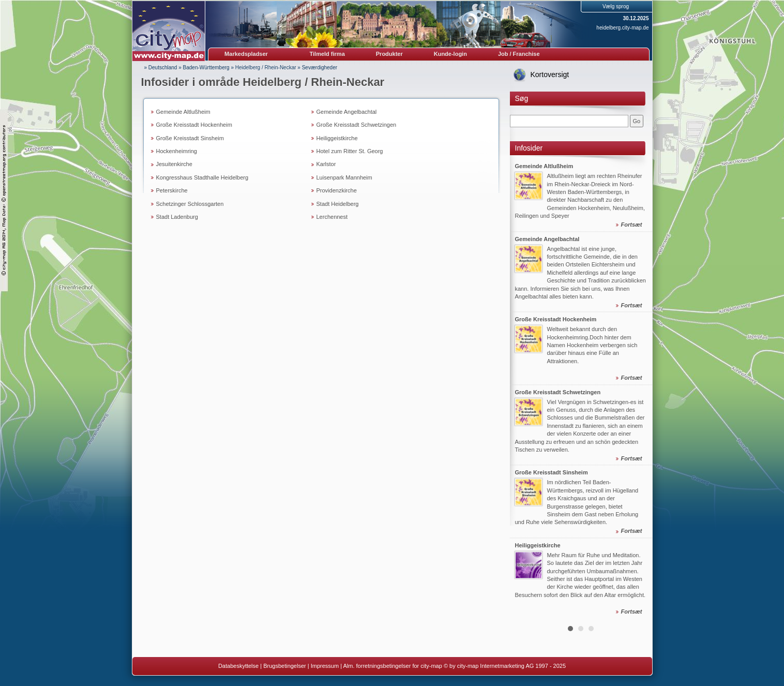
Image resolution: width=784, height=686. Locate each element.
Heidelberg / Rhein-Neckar (266, 68)
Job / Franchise (519, 54)
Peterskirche (172, 190)
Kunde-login (450, 54)
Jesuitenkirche (174, 164)
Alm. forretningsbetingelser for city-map (392, 666)
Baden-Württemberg (206, 68)
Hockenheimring (177, 151)
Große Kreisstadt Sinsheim (190, 138)
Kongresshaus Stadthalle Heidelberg (202, 177)
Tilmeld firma (327, 54)
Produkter (389, 54)
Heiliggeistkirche (337, 138)
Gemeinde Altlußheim (183, 112)
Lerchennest (332, 217)
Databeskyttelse (238, 666)
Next (639, 387)
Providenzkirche (337, 190)
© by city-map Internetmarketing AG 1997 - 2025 (505, 666)
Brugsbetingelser (285, 666)
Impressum (325, 666)
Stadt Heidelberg (338, 204)
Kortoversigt (550, 74)
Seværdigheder (320, 68)
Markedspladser (246, 54)
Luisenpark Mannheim (344, 177)
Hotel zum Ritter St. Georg (350, 151)
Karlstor (326, 164)
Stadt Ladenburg (177, 217)
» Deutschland (161, 68)
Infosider (529, 148)
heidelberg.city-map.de (622, 28)
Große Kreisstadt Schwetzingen (357, 125)
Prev (523, 387)
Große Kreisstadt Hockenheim (194, 125)
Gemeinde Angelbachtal (347, 112)
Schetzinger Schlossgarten (190, 204)
